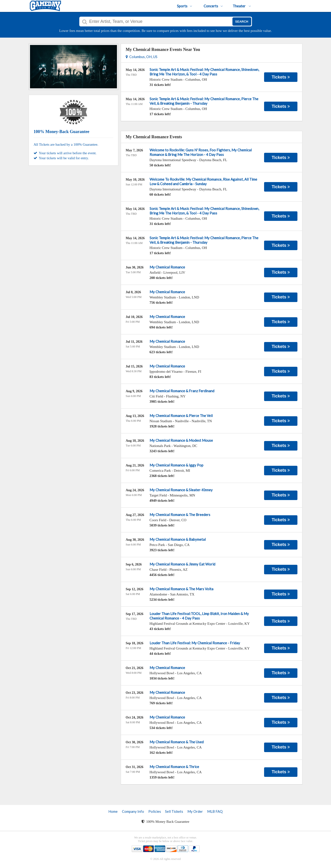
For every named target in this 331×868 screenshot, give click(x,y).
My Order (195, 811)
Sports (185, 6)
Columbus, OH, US (142, 57)
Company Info (133, 811)
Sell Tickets (174, 811)
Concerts (213, 6)
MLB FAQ (215, 811)
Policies (155, 811)
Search (242, 22)
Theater (242, 6)
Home (113, 811)
